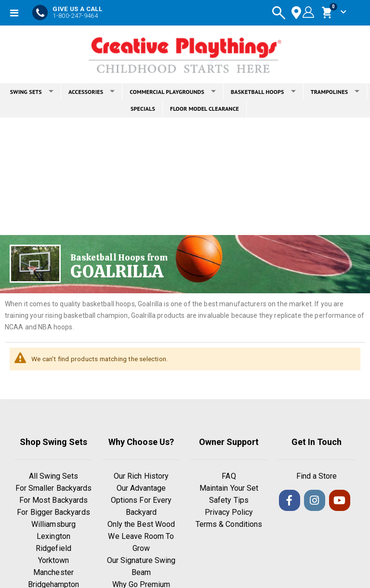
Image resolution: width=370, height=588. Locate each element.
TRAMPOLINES (335, 92)
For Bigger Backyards (53, 513)
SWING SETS (32, 92)
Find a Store (317, 477)
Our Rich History (141, 477)
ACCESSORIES (92, 92)
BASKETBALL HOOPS (263, 92)
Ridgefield (53, 549)
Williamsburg (53, 525)
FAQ (229, 477)
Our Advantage (141, 489)
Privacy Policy (229, 513)
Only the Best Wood (141, 525)
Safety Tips (229, 501)
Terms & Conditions (229, 525)
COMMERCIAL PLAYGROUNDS (173, 92)
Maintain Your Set (229, 489)
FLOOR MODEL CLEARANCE (205, 109)
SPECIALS (143, 109)
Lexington (53, 537)
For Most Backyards (53, 501)
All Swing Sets (54, 477)
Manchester (53, 573)
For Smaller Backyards (53, 489)
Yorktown (54, 561)
